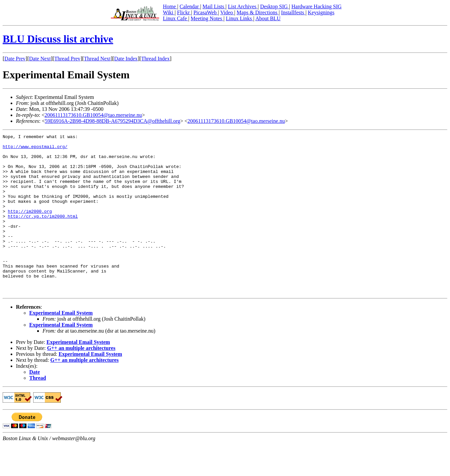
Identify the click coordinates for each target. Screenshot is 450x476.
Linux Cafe (175, 18)
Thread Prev (67, 59)
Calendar (190, 6)
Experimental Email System (61, 345)
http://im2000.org (30, 227)
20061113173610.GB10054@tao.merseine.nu (93, 115)
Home (170, 6)
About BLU (268, 18)
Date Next (40, 59)
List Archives (243, 6)
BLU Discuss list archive (58, 39)
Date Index (126, 59)
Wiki (169, 12)
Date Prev (15, 59)
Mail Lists (214, 6)
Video (227, 12)
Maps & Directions (258, 12)
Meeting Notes (207, 18)
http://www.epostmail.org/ (35, 149)
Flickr (184, 12)
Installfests (293, 12)
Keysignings (321, 12)
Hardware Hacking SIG (317, 6)
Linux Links (240, 18)
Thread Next (97, 59)
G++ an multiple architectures (81, 380)
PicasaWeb (206, 12)
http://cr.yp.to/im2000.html (43, 233)
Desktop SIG (274, 6)
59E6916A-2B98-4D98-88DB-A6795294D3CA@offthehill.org (112, 121)
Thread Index (155, 59)
